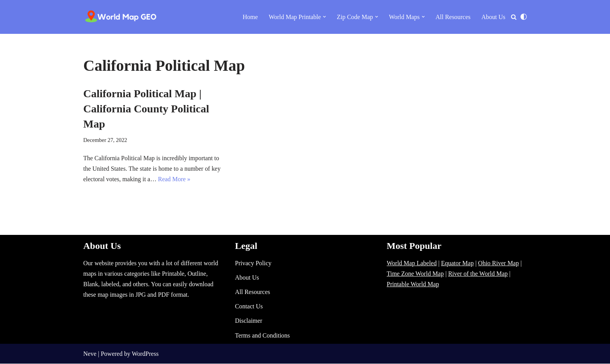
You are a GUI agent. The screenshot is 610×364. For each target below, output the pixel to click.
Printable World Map (413, 284)
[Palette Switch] (524, 17)
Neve (90, 354)
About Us (493, 17)
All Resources (453, 17)
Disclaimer (249, 321)
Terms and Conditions (262, 336)
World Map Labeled (412, 263)
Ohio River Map (499, 263)
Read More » (175, 179)
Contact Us (249, 307)
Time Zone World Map (415, 274)
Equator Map (457, 263)
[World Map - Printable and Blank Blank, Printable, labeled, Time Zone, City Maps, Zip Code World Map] (121, 17)
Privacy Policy (253, 263)
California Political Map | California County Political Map (146, 109)
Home (250, 17)
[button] (324, 17)
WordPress (145, 354)
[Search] (514, 17)
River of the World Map (478, 274)
